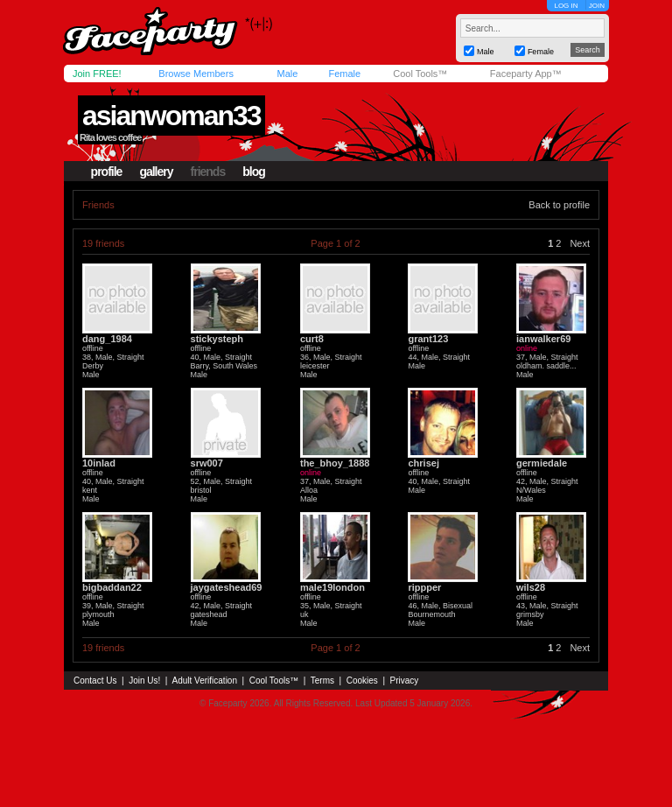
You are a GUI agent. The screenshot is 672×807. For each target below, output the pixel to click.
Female (344, 74)
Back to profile (559, 205)
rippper (424, 587)
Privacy (405, 681)
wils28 (531, 587)
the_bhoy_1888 (335, 463)
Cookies (362, 681)
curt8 (312, 339)
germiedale (542, 463)
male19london (332, 587)
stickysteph (217, 339)
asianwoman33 (171, 116)
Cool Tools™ (420, 74)
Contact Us (95, 681)
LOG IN (566, 6)
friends (208, 172)
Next (580, 243)
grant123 (428, 339)
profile (107, 172)
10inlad (99, 463)
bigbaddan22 (112, 587)
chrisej (423, 463)
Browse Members (196, 74)
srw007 (207, 463)
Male (287, 74)
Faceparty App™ (526, 74)
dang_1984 (107, 339)
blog (254, 172)
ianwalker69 (543, 339)
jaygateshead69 (227, 587)
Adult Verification (204, 681)
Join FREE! (97, 74)
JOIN (597, 6)
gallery (156, 172)
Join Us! (144, 681)
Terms (322, 681)
